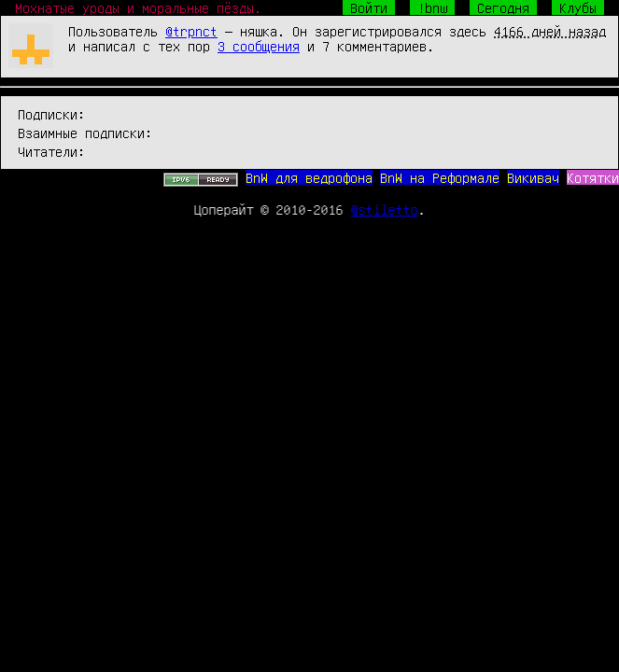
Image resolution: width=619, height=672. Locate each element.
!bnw (432, 7)
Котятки (593, 177)
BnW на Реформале (440, 177)
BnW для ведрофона (309, 177)
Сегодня (503, 7)
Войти (369, 7)
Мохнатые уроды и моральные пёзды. (138, 7)
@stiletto (385, 209)
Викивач (533, 177)
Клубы (578, 7)
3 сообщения (259, 46)
